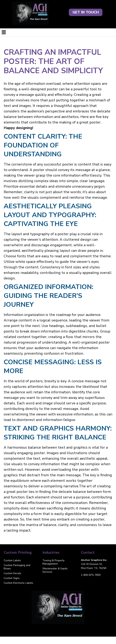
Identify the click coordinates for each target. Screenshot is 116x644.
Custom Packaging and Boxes (17, 567)
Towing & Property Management (53, 562)
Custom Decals (12, 573)
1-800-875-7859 (91, 575)
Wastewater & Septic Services (55, 570)
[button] (58, 32)
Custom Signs (12, 578)
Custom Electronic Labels (18, 583)
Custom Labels (12, 560)
